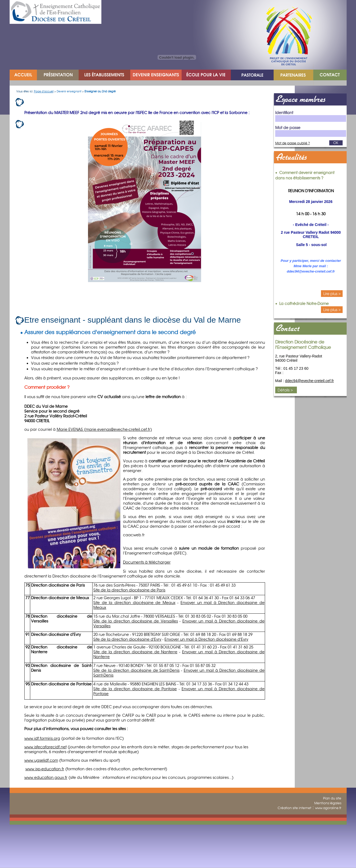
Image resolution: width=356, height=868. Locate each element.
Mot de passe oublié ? (293, 143)
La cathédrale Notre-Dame (304, 304)
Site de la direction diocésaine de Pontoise (135, 689)
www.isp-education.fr (45, 769)
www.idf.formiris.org (42, 738)
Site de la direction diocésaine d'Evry (127, 639)
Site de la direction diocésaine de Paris (129, 590)
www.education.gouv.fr (46, 778)
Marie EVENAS (71, 429)
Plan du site (332, 798)
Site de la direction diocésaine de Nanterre (135, 652)
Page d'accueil (44, 91)
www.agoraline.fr (328, 808)
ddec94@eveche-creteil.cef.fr (309, 381)
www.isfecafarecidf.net (45, 747)
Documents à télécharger (147, 562)
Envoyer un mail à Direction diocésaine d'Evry (206, 639)
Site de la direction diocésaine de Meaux (134, 603)
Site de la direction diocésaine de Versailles (136, 621)
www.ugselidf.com (41, 760)
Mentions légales (328, 803)
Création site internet (294, 808)
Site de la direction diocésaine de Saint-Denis (136, 670)
